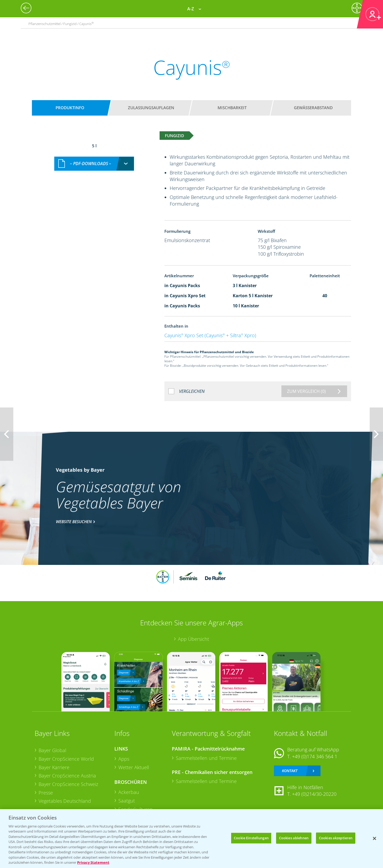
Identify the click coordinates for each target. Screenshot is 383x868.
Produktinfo (70, 108)
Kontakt (290, 771)
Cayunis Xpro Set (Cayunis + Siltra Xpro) (210, 335)
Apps (124, 759)
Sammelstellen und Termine (206, 758)
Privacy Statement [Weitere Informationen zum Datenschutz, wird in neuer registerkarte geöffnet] (93, 862)
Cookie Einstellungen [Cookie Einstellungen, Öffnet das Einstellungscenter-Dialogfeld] (251, 838)
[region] (191, 839)
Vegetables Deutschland (65, 801)
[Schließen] (374, 838)
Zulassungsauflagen (151, 108)
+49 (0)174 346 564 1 (315, 756)
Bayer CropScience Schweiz (68, 784)
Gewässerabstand (313, 108)
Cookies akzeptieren (336, 838)
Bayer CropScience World (66, 759)
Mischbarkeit (232, 108)
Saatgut (127, 801)
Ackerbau (129, 792)
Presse (46, 793)
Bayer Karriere (54, 767)
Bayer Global (52, 750)
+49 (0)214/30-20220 (314, 794)
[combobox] (94, 164)
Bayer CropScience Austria (67, 776)
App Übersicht (193, 639)
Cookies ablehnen (294, 838)
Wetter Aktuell (134, 767)
